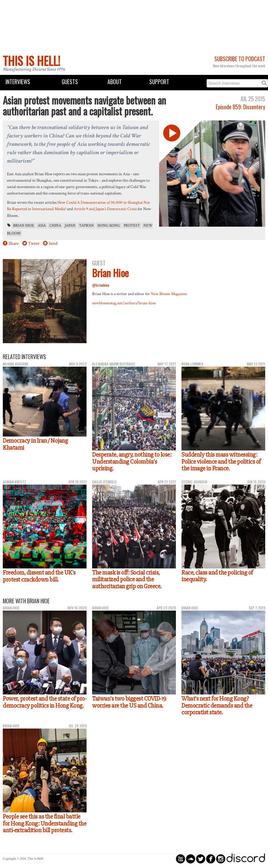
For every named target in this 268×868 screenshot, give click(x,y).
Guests (70, 82)
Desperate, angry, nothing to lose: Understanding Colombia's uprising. (132, 462)
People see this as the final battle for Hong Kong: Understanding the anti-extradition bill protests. (45, 823)
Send (53, 243)
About (115, 82)
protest (132, 226)
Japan (70, 226)
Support (159, 82)
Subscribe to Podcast (240, 59)
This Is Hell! (32, 61)
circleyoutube (180, 859)
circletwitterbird (201, 859)
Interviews (18, 82)
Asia (42, 226)
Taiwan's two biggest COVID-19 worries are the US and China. (129, 702)
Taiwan (86, 226)
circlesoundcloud (191, 859)
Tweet (34, 243)
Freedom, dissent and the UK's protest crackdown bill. (39, 576)
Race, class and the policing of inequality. (217, 576)
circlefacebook (211, 859)
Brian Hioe (24, 226)
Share (14, 243)
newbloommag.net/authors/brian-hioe (124, 303)
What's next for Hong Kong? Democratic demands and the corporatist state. (217, 705)
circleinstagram (221, 859)
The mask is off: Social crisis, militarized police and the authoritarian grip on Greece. (127, 579)
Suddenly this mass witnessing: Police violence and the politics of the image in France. (221, 462)
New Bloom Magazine (169, 294)
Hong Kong (109, 226)
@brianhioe (101, 285)
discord (246, 859)
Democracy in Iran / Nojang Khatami (35, 444)
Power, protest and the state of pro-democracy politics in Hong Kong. (45, 702)
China (55, 226)
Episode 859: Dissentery (241, 107)
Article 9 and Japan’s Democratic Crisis (105, 209)
